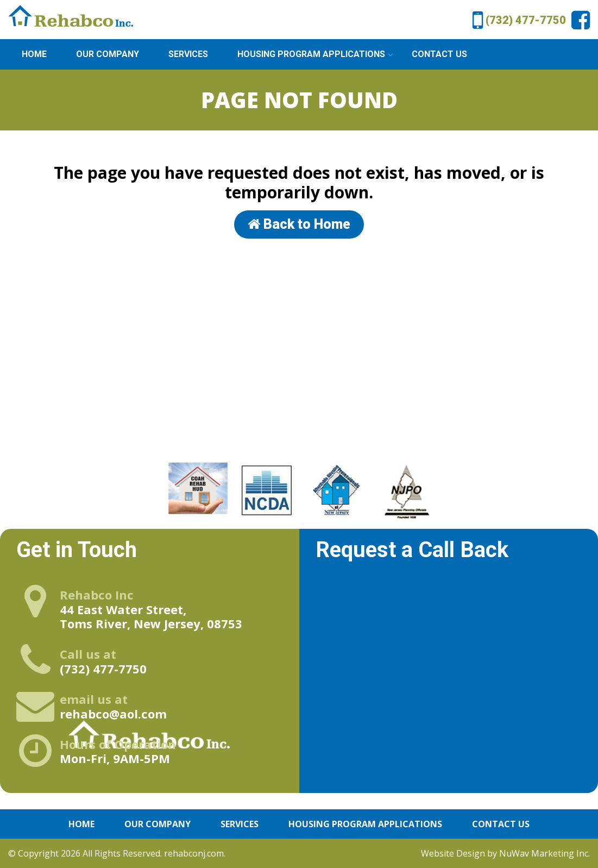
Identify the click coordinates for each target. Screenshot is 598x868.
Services (188, 54)
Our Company (108, 54)
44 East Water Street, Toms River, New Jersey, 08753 (151, 609)
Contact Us (439, 54)
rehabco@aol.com (113, 706)
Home (34, 54)
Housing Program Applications (311, 54)
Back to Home (299, 224)
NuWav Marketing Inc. (545, 853)
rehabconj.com (194, 853)
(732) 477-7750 (519, 18)
